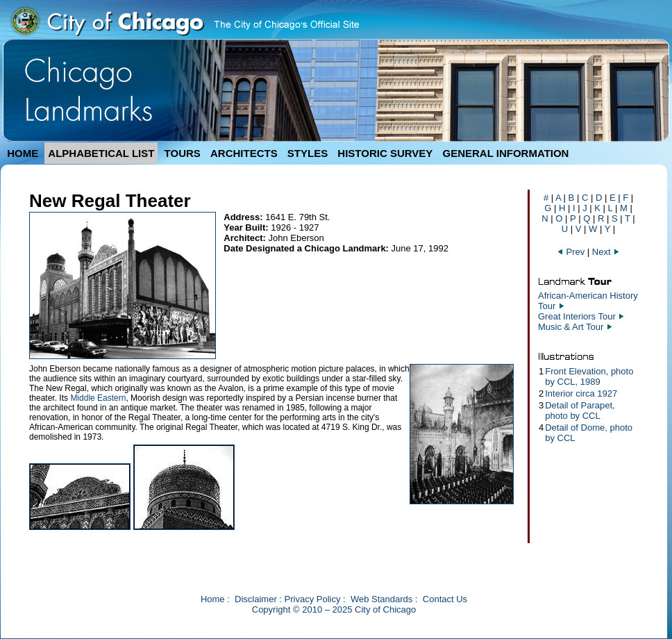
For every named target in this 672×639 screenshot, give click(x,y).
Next (606, 252)
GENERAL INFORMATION (506, 153)
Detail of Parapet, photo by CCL (580, 410)
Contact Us (445, 599)
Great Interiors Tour (577, 316)
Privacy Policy (313, 599)
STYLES (308, 153)
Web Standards (381, 599)
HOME (23, 153)
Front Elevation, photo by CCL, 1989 (589, 376)
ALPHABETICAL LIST (101, 153)
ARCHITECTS (244, 153)
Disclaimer (256, 599)
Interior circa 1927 (581, 393)
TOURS (183, 153)
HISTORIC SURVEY (385, 153)
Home (213, 599)
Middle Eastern (98, 398)
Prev (572, 252)
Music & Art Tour (571, 327)
